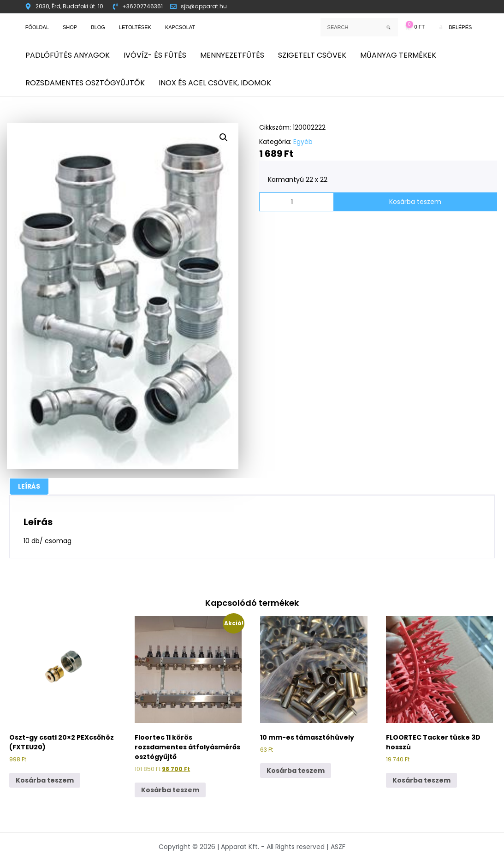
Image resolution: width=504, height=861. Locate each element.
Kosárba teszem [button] (45, 780)
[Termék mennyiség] (296, 202)
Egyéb (303, 142)
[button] (224, 138)
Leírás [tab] (29, 486)
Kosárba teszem (415, 202)
